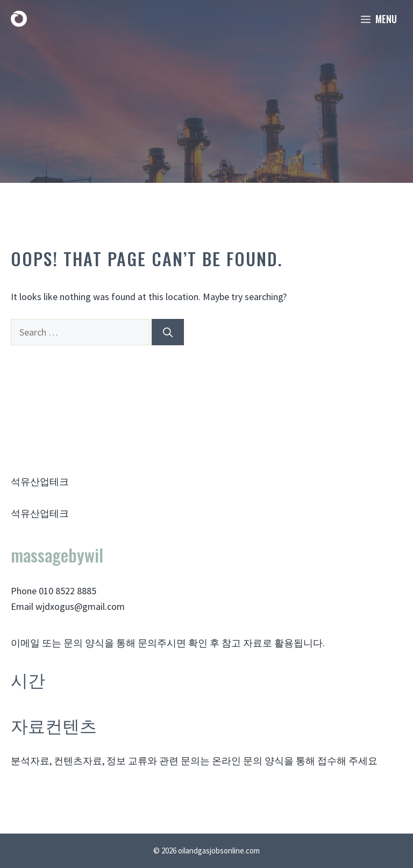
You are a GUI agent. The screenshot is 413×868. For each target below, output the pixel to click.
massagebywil (57, 555)
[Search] (168, 332)
